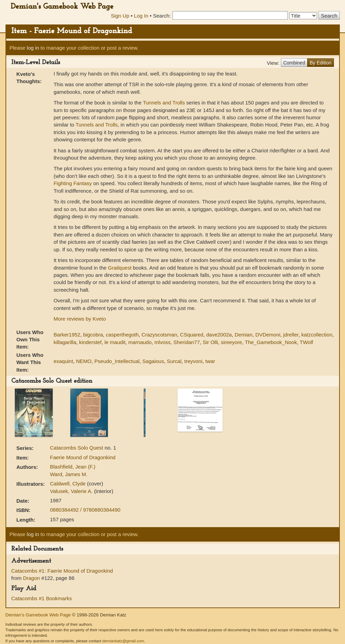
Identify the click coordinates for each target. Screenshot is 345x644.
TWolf (307, 342)
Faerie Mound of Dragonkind (83, 457)
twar (210, 361)
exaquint (63, 361)
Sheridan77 (187, 342)
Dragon (32, 578)
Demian (244, 335)
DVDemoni (268, 335)
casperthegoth (122, 335)
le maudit (115, 342)
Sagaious (153, 361)
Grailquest (120, 268)
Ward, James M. (69, 474)
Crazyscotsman (159, 335)
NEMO (84, 361)
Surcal (174, 361)
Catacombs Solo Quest (77, 448)
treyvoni (194, 361)
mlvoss (163, 342)
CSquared (192, 335)
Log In (141, 16)
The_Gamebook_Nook (271, 342)
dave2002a (219, 335)
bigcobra (93, 335)
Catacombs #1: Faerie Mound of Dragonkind (62, 571)
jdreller (291, 335)
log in (33, 48)
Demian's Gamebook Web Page (62, 7)
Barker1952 (67, 335)
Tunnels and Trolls (164, 103)
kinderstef (90, 342)
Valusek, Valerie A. (72, 491)
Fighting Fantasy (73, 183)
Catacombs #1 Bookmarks (42, 598)
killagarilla (65, 342)
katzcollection (317, 335)
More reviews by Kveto (80, 319)
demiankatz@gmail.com (123, 641)
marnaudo (140, 342)
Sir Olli (210, 342)
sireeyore (232, 342)
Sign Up (120, 16)
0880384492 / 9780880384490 (85, 510)
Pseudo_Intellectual (117, 361)
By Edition (320, 63)
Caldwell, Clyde (69, 484)
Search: (162, 16)
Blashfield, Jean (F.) (73, 467)
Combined (294, 63)
